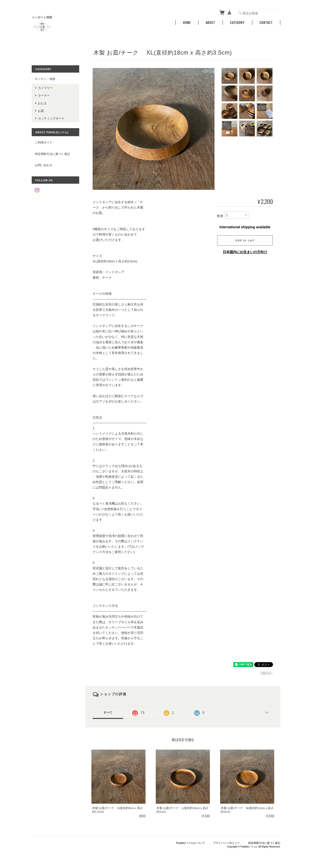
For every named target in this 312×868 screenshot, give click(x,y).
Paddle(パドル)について (190, 843)
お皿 (41, 111)
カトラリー (45, 88)
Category (237, 23)
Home (187, 23)
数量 (220, 216)
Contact (266, 23)
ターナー (44, 95)
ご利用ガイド (44, 142)
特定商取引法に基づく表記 (52, 154)
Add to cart (245, 240)
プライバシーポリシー (226, 843)
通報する (266, 673)
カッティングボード (51, 118)
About (210, 23)
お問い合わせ (44, 165)
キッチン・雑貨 (45, 79)
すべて (108, 713)
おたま (42, 103)
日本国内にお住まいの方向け (245, 252)
